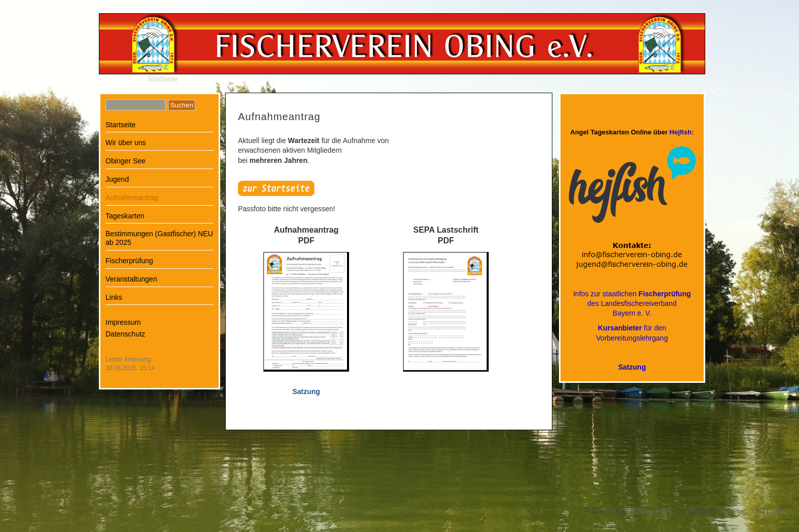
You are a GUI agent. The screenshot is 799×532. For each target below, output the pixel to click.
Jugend (117, 179)
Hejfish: (682, 132)
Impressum (123, 322)
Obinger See (126, 161)
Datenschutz (125, 334)
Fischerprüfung (129, 261)
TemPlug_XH (740, 511)
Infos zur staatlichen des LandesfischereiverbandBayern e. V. (632, 303)
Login (775, 511)
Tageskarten (125, 216)
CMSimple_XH (648, 511)
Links (114, 297)
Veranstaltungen (131, 279)
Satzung (632, 367)
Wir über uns (126, 143)
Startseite (163, 79)
